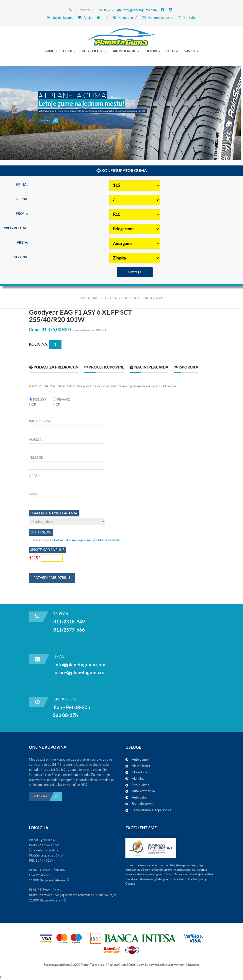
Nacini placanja (60, 18)
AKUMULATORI (126, 51)
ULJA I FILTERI (94, 51)
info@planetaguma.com (140, 10)
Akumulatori (141, 766)
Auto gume (140, 760)
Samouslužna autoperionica (152, 810)
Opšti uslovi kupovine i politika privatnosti (157, 965)
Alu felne (138, 779)
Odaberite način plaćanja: (54, 915)
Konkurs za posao (158, 18)
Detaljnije (49, 117)
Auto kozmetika (143, 791)
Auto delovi (140, 797)
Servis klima (141, 785)
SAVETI (191, 51)
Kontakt (187, 18)
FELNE (69, 51)
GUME (51, 51)
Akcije (85, 18)
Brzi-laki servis (142, 804)
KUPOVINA (48, 797)
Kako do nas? (125, 18)
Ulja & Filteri (141, 772)
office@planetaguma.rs (79, 672)
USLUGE (172, 51)
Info (103, 18)
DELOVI (153, 51)
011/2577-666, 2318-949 (94, 10)
